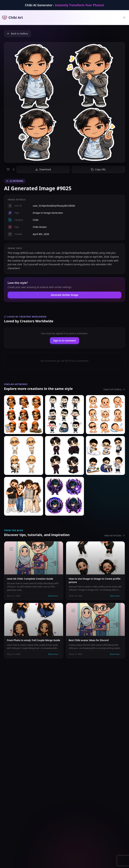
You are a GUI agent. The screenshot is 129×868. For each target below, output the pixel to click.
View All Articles (115, 535)
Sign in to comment (64, 340)
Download (43, 169)
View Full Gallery (114, 389)
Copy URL (98, 169)
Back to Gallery (17, 34)
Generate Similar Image (65, 295)
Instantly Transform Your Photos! (80, 5)
